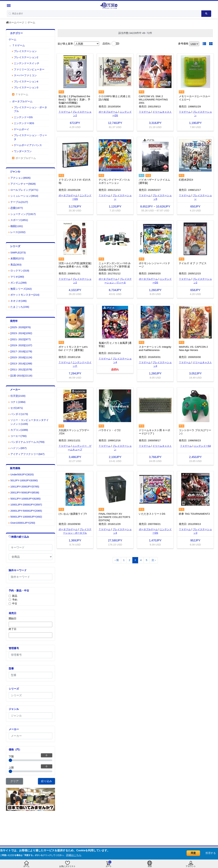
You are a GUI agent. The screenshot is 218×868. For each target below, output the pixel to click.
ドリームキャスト (162, 112)
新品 (15, 596)
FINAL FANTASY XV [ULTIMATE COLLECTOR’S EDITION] (114, 517)
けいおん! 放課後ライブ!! (73, 514)
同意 (193, 853)
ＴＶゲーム (65, 112)
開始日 (13, 618)
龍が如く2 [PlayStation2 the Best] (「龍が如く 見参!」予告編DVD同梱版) (75, 99)
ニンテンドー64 (202, 446)
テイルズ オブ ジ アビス (193, 263)
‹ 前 (117, 560)
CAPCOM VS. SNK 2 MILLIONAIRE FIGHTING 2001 (153, 99)
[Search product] (206, 14)
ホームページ (15, 22)
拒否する (211, 853)
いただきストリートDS (152, 514)
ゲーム (31, 22)
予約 (15, 600)
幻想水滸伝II (186, 180)
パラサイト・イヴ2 (110, 430)
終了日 (13, 629)
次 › (154, 560)
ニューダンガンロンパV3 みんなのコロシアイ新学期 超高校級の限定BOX (115, 266)
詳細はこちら (74, 855)
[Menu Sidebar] (9, 6)
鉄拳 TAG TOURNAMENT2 (194, 514)
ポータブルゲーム (108, 112)
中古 (15, 603)
